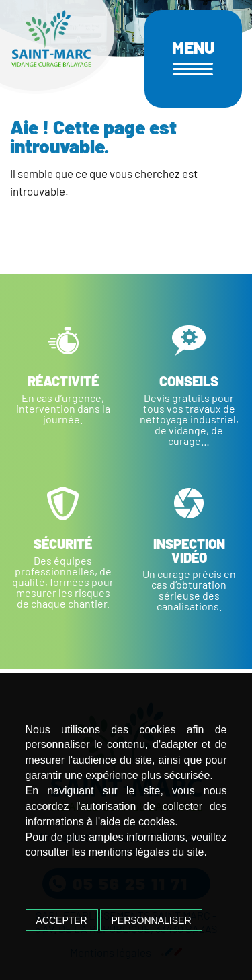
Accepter (62, 920)
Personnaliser (151, 920)
